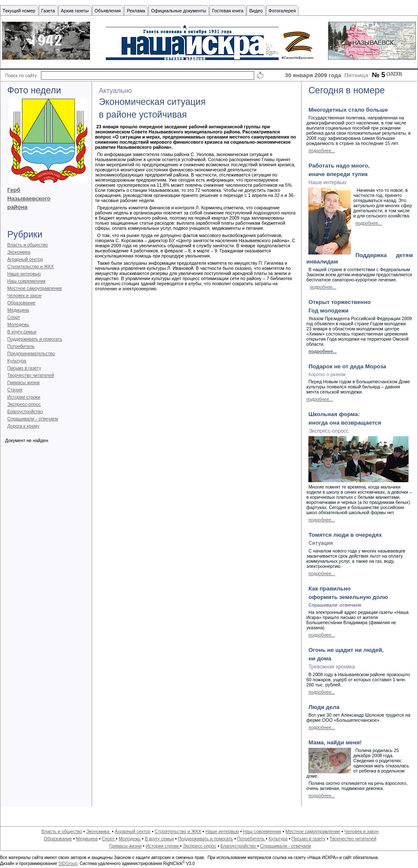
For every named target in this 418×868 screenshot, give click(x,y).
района (17, 207)
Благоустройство (25, 411)
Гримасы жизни (23, 382)
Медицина (18, 310)
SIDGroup (68, 864)
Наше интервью (24, 274)
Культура (17, 361)
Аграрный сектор (25, 259)
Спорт (14, 317)
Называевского (29, 198)
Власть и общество (28, 245)
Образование (21, 303)
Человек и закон (24, 295)
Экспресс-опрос (24, 404)
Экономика (19, 252)
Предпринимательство (31, 353)
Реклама (136, 11)
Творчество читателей (31, 375)
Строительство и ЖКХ (30, 266)
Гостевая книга (228, 11)
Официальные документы (179, 11)
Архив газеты (75, 11)
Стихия (15, 390)
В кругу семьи (22, 332)
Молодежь (18, 324)
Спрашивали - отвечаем (33, 419)
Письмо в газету (24, 368)
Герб (14, 190)
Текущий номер (19, 11)
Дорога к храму (23, 426)
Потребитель (21, 346)
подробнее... (322, 150)
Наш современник (26, 281)
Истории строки (24, 397)
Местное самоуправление (35, 288)
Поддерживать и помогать (35, 339)
